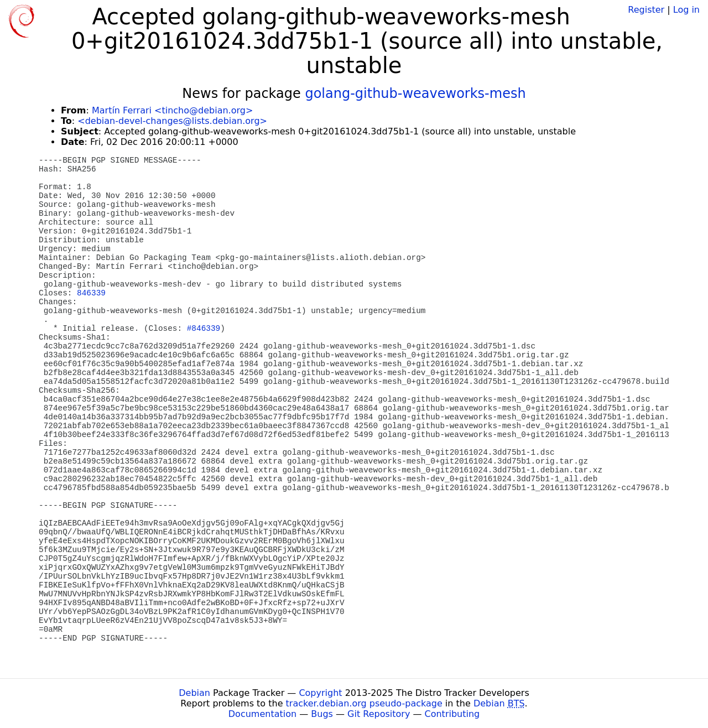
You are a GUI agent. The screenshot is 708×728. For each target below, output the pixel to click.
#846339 (204, 329)
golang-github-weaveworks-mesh (415, 93)
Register (646, 10)
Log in (686, 10)
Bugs (322, 714)
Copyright (320, 693)
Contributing (452, 714)
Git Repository (379, 714)
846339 (91, 293)
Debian (194, 693)
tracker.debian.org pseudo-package (364, 703)
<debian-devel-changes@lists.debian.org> (172, 121)
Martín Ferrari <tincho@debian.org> (172, 110)
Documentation (262, 714)
